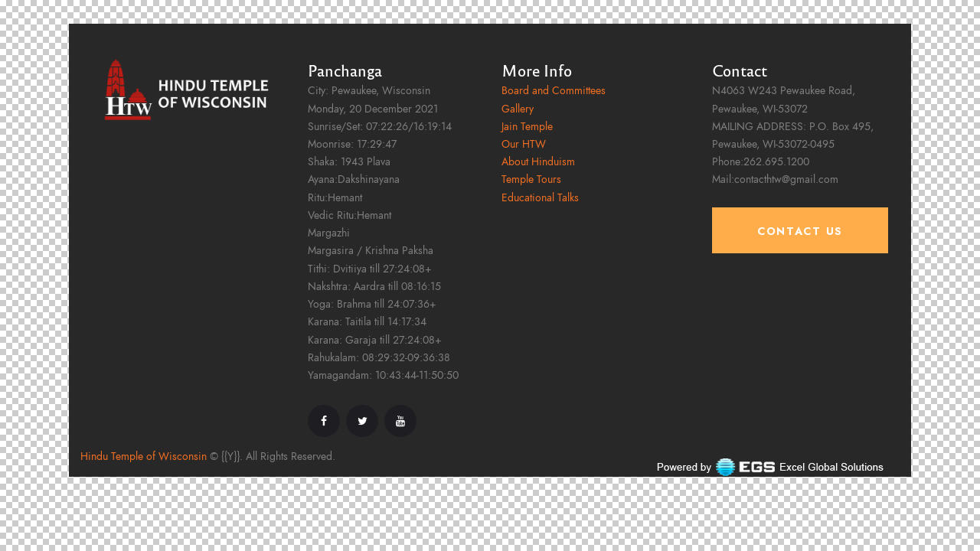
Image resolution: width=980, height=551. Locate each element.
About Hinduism (538, 162)
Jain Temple (527, 127)
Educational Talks (540, 198)
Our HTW (524, 144)
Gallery (518, 109)
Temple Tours (531, 179)
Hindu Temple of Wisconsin (144, 456)
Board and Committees (554, 91)
